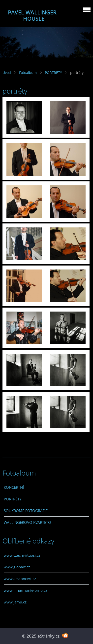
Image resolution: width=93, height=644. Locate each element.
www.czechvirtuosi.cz (22, 555)
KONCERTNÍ (14, 487)
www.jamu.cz (15, 602)
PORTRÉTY (53, 73)
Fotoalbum (28, 73)
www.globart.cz (17, 567)
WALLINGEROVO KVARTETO (27, 522)
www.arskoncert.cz (20, 579)
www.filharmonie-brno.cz (25, 590)
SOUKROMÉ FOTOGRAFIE (26, 511)
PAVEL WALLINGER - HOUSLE (34, 15)
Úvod (7, 73)
